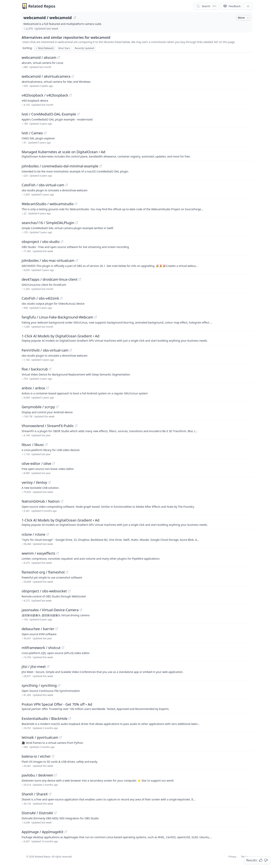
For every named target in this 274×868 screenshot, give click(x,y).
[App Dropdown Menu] (248, 6)
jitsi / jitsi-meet (34, 667)
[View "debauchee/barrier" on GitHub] (57, 629)
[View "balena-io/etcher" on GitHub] (53, 756)
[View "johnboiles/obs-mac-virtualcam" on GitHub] (77, 260)
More (244, 18)
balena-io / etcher (36, 756)
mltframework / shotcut (41, 648)
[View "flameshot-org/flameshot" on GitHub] (67, 572)
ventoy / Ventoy (34, 482)
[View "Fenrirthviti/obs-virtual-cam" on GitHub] (71, 350)
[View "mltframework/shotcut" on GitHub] (63, 648)
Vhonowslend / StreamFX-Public (48, 426)
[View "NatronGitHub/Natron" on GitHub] (62, 501)
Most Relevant (45, 48)
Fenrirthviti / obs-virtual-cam (45, 350)
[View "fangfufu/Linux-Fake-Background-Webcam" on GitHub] (95, 317)
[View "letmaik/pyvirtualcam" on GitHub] (61, 737)
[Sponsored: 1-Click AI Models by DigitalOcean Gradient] (137, 338)
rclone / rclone (33, 534)
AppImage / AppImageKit (42, 832)
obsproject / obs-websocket (44, 591)
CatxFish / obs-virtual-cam (43, 185)
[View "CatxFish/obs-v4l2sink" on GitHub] (61, 298)
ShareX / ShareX (35, 794)
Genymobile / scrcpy (38, 407)
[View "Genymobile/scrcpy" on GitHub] (57, 407)
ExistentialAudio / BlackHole (45, 718)
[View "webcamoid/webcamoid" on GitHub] (75, 18)
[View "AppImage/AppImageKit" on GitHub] (66, 832)
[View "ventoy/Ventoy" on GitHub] (49, 482)
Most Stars (64, 48)
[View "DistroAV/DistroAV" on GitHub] (55, 813)
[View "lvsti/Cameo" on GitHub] (45, 133)
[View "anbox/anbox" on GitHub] (48, 388)
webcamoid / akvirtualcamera (46, 76)
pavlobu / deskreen (37, 775)
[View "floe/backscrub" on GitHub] (50, 369)
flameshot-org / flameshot (43, 572)
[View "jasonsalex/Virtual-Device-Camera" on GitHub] (81, 610)
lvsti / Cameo (32, 133)
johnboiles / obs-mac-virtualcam (48, 260)
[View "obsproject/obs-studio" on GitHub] (62, 242)
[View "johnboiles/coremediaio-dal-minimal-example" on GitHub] (101, 166)
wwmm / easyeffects (38, 553)
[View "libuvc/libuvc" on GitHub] (46, 445)
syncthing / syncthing (39, 685)
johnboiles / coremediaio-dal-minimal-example (60, 166)
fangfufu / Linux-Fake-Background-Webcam (57, 317)
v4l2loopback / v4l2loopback (45, 95)
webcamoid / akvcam (39, 57)
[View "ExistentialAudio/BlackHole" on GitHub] (70, 718)
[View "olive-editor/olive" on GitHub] (54, 463)
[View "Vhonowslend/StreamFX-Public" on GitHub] (76, 426)
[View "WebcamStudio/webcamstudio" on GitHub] (76, 204)
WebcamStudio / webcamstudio (48, 204)
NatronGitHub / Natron (41, 501)
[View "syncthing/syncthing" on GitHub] (59, 685)
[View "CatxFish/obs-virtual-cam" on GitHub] (67, 185)
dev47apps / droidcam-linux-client (49, 279)
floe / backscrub (35, 369)
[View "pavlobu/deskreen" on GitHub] (56, 775)
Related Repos (42, 6)
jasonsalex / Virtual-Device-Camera (50, 610)
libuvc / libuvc (33, 445)
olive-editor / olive (36, 463)
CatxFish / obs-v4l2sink (40, 298)
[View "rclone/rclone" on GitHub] (48, 534)
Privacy (232, 857)
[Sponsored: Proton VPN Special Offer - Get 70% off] (137, 706)
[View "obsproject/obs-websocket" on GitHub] (69, 591)
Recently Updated (84, 48)
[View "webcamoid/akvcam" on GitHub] (59, 57)
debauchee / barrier (38, 629)
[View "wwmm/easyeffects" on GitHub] (58, 553)
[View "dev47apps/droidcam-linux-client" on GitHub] (80, 279)
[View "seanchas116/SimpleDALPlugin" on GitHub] (77, 223)
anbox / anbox (33, 388)
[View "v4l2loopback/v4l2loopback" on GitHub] (71, 95)
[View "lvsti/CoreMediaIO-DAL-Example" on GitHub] (78, 114)
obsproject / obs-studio (41, 242)
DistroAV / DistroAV (37, 813)
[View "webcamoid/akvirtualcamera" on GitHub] (73, 76)
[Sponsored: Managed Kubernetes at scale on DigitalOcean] (137, 154)
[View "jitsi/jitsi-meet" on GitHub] (48, 667)
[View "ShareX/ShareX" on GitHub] (50, 794)
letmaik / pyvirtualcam (40, 737)
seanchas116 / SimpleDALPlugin (48, 223)
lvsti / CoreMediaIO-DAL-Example (49, 114)
